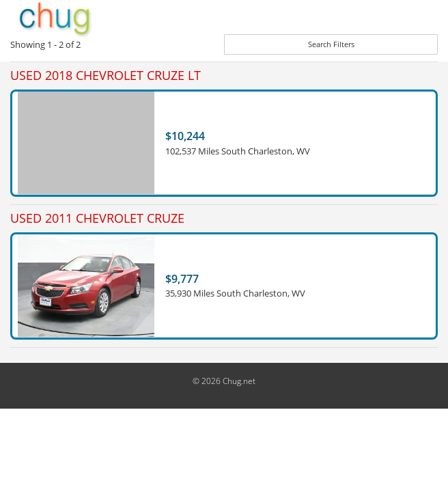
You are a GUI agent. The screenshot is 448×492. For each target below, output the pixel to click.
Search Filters (331, 44)
